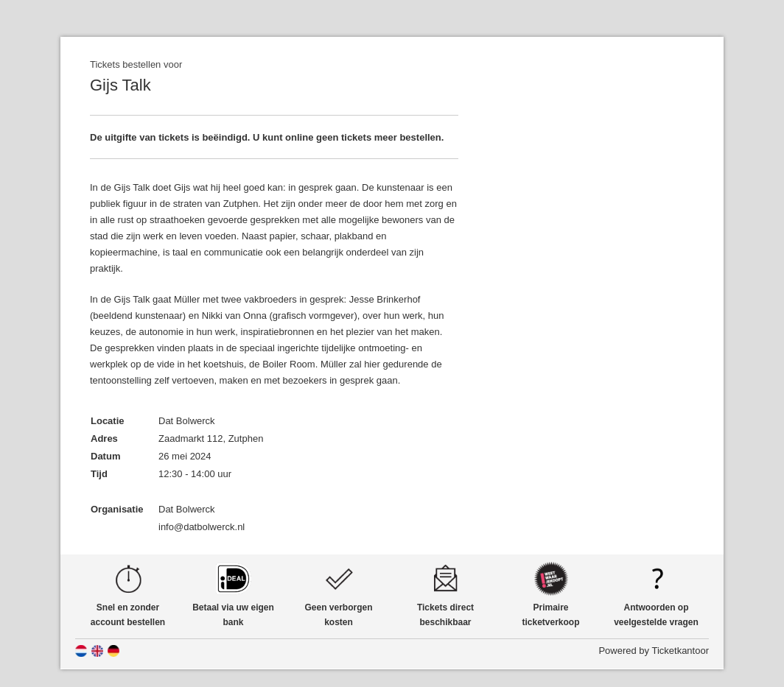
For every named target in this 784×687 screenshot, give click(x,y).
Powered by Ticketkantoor (654, 651)
